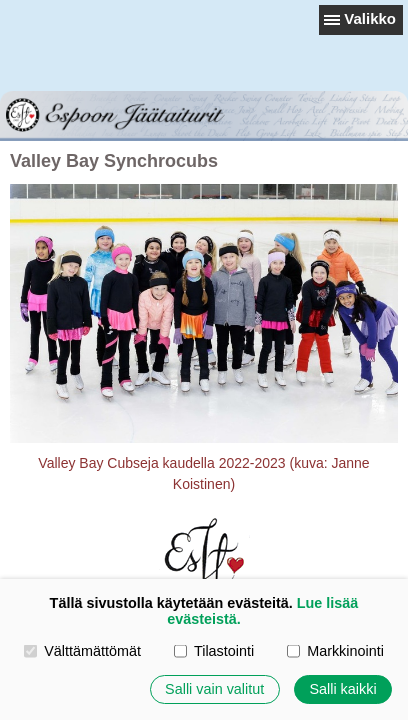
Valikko (370, 18)
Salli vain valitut (214, 689)
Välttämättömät (82, 651)
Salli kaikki (342, 689)
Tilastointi (214, 651)
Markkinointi (335, 651)
